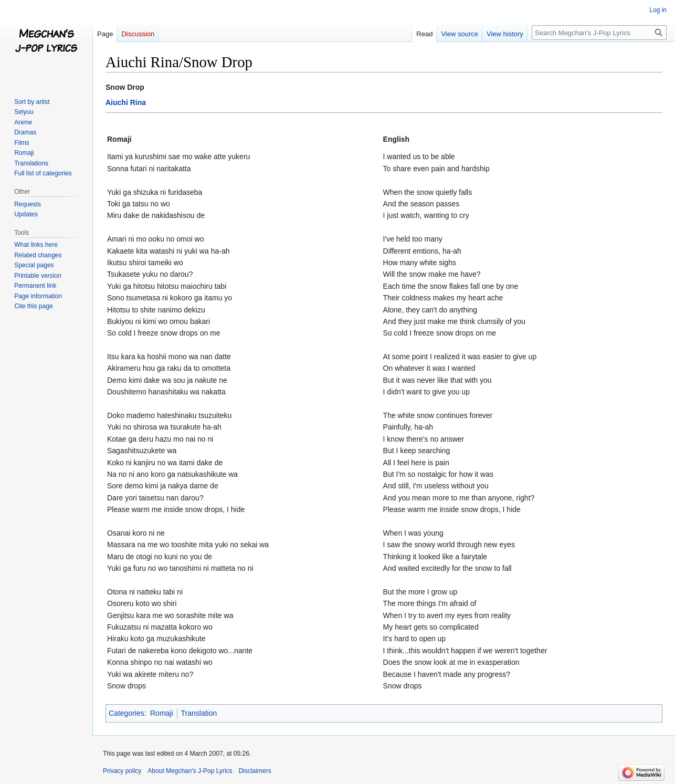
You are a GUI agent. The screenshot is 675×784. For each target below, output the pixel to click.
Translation (199, 713)
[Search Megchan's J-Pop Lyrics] (599, 33)
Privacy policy (122, 771)
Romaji (162, 713)
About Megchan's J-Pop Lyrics (190, 771)
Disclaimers (255, 771)
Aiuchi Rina (126, 102)
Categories (126, 713)
